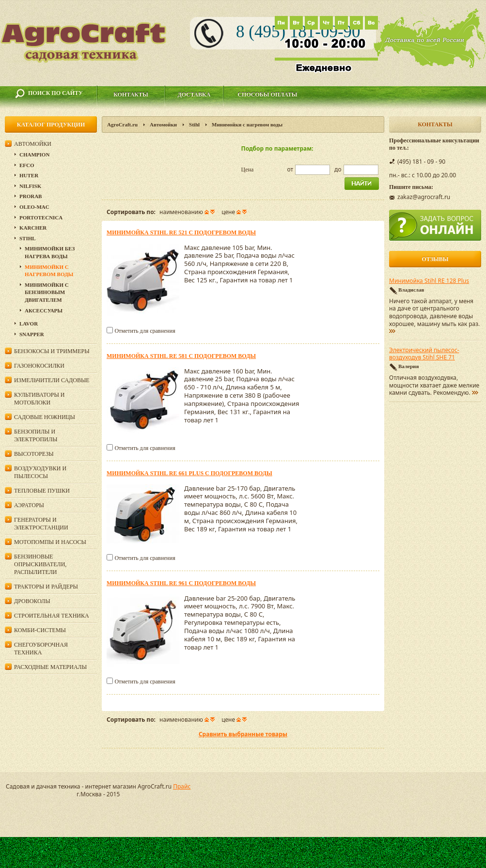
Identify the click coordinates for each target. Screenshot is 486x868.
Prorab (31, 196)
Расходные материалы (50, 667)
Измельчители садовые (52, 380)
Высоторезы (34, 454)
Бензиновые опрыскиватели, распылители (40, 564)
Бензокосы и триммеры (52, 351)
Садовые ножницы (45, 417)
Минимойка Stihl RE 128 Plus (429, 281)
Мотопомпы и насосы (50, 542)
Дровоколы (32, 601)
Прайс (182, 786)
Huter (29, 175)
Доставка (194, 94)
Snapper (32, 334)
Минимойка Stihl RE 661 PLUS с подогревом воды (189, 473)
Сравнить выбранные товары (243, 734)
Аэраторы (29, 505)
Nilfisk (30, 186)
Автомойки (163, 124)
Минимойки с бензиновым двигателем (47, 292)
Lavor (29, 324)
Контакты (131, 94)
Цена (248, 170)
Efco (27, 165)
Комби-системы (40, 630)
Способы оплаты (267, 94)
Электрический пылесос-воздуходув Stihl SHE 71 (424, 354)
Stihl (194, 124)
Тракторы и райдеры (46, 587)
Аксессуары (44, 310)
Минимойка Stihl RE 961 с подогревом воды (181, 583)
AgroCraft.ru (122, 124)
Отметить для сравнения (145, 331)
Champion (34, 155)
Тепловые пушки (42, 491)
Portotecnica (41, 217)
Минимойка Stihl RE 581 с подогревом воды (181, 356)
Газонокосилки (39, 366)
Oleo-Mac (34, 207)
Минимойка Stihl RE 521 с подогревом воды (181, 232)
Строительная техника (52, 616)
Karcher (33, 228)
